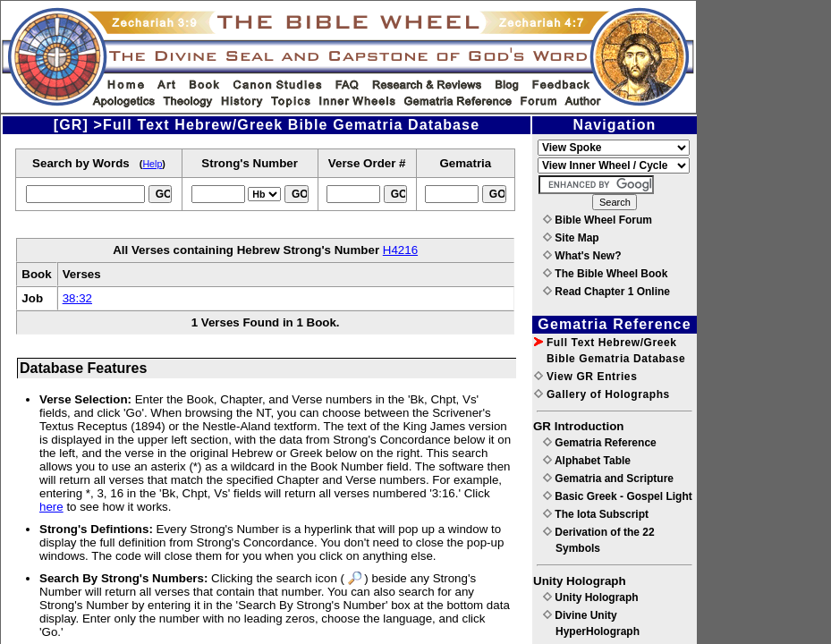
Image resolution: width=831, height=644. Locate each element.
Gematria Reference (600, 443)
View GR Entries (585, 377)
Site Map (571, 238)
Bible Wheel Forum (598, 220)
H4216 (400, 250)
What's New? (582, 256)
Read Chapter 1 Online (606, 292)
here (51, 507)
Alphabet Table (587, 461)
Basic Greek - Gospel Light (618, 496)
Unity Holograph (591, 597)
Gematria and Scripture (608, 479)
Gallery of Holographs (602, 394)
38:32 (77, 298)
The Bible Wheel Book (605, 274)
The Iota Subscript (596, 514)
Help (152, 164)
